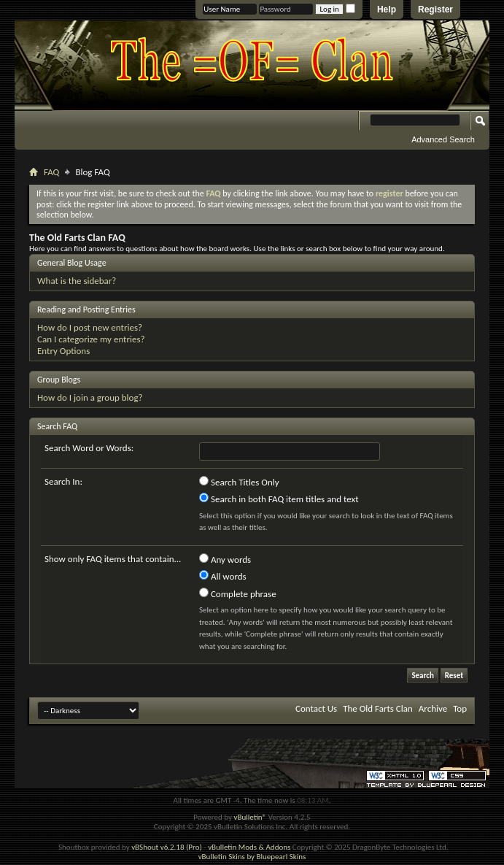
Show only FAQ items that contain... (113, 559)
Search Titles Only (239, 482)
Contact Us (316, 708)
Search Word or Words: (89, 448)
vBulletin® (250, 817)
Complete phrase (238, 593)
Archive (433, 708)
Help (387, 9)
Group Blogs (59, 380)
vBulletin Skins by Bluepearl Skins (252, 857)
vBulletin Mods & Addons (249, 847)
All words (223, 576)
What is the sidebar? (77, 281)
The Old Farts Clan (378, 708)
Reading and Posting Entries (86, 310)
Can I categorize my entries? (91, 339)
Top (460, 708)
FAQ (51, 172)
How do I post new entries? (90, 327)
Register (435, 9)
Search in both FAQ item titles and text (279, 499)
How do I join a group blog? (90, 397)
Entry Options (63, 351)
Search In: (63, 481)
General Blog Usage (72, 263)
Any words (225, 559)
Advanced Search (443, 139)
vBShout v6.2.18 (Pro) (167, 847)
